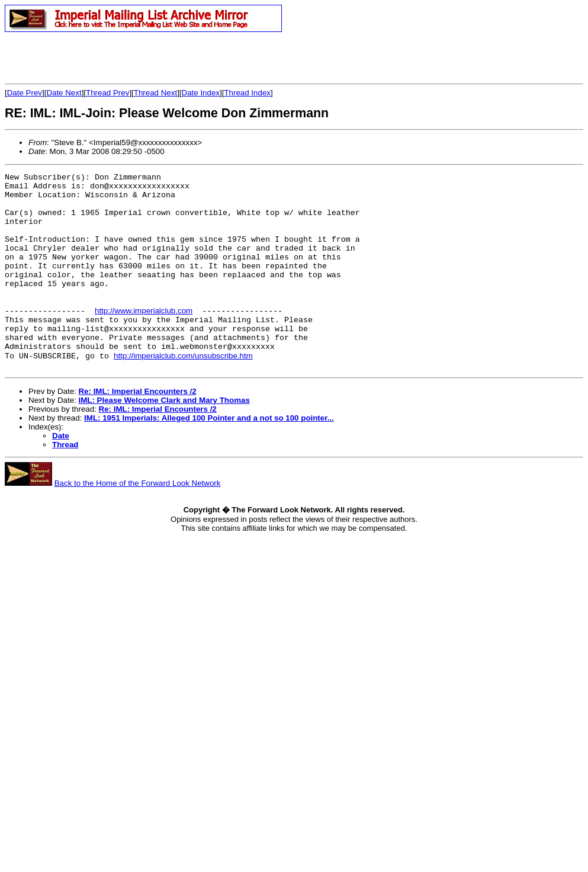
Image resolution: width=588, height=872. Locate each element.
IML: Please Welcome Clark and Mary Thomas (164, 438)
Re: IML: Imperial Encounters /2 (137, 429)
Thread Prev (107, 93)
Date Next (64, 93)
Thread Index (247, 93)
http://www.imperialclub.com (144, 339)
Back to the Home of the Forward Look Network (138, 521)
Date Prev (25, 93)
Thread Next (155, 93)
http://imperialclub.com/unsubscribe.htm (183, 392)
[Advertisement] (143, 57)
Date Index (201, 93)
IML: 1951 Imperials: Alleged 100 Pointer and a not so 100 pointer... (209, 456)
